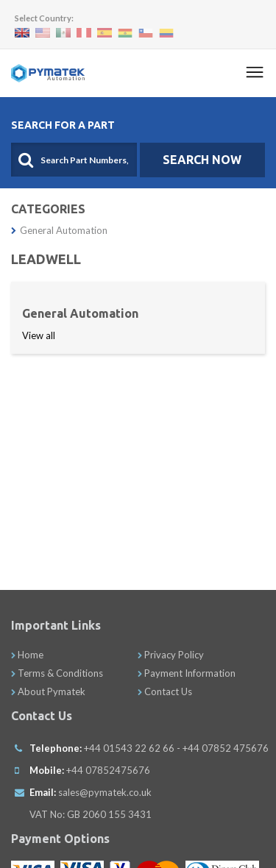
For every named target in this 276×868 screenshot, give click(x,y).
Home (27, 655)
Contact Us (165, 691)
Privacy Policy (171, 655)
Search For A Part (63, 125)
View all (39, 335)
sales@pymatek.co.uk (105, 792)
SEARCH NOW (202, 160)
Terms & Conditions (57, 673)
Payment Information (187, 673)
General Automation (59, 230)
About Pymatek (48, 691)
